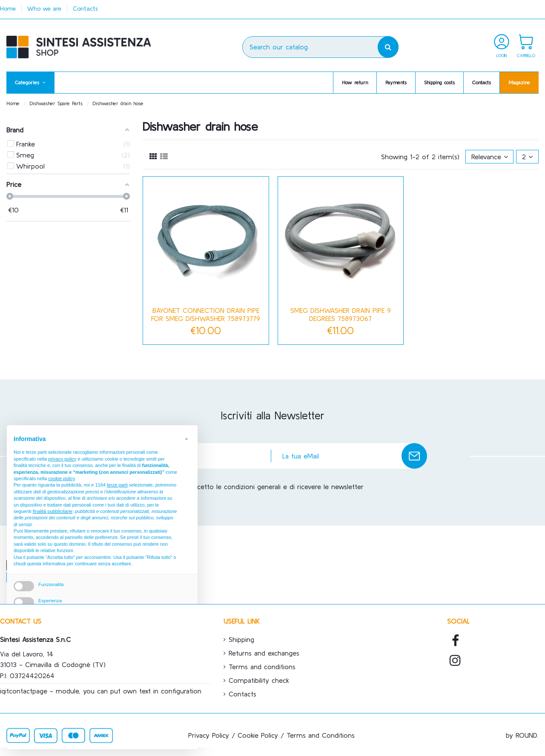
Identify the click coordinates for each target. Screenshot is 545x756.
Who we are (45, 9)
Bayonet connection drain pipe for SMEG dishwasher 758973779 (206, 314)
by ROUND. (522, 735)
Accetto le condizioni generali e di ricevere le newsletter (277, 487)
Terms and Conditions (321, 735)
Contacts (85, 9)
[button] (30, 83)
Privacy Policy (209, 735)
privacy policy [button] (62, 459)
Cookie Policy (258, 735)
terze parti (117, 485)
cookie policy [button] (61, 478)
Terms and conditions (262, 667)
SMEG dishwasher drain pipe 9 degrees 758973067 (341, 314)
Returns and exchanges (264, 653)
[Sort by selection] (490, 157)
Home (9, 9)
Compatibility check (259, 680)
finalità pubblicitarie (53, 511)
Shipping (241, 639)
